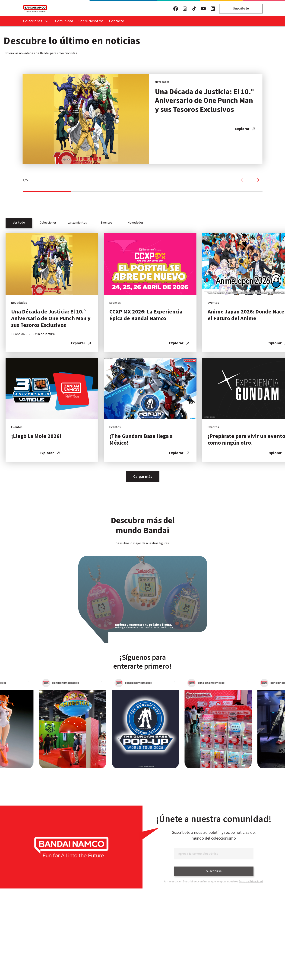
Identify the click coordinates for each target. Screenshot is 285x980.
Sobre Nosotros (91, 21)
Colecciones (33, 21)
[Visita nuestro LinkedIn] (213, 9)
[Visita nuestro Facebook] (176, 9)
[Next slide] (257, 181)
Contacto (117, 21)
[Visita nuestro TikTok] (194, 9)
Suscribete (241, 9)
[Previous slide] (243, 181)
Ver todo (19, 223)
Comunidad (64, 21)
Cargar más (143, 477)
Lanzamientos (77, 223)
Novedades (136, 223)
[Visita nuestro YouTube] (203, 9)
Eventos (106, 223)
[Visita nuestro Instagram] (185, 9)
